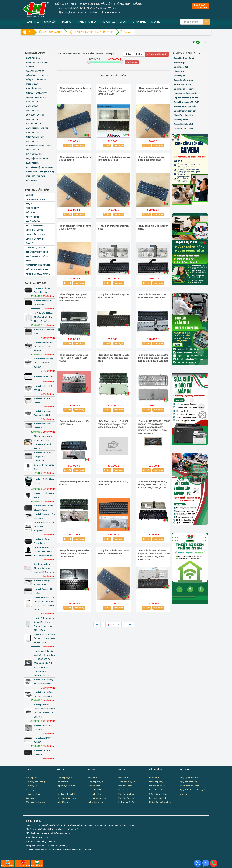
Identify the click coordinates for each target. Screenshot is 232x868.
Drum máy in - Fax (65, 790)
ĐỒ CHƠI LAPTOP (34, 154)
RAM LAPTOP (32, 132)
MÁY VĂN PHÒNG (35, 226)
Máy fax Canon (126, 790)
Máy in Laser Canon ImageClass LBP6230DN (43, 457)
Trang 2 (128, 32)
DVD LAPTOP (32, 110)
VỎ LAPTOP (32, 181)
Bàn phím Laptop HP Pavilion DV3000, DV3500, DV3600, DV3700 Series (74, 553)
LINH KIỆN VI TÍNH (35, 230)
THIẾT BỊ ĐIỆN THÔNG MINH (37, 259)
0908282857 (41, 833)
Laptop (29, 195)
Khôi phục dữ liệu (157, 790)
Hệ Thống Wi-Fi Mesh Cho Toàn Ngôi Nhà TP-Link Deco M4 (43, 317)
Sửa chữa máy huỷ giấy (185, 106)
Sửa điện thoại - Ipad (184, 58)
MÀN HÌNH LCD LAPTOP (37, 75)
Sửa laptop (179, 62)
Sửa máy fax (180, 76)
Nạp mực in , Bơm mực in (185, 93)
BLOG (123, 22)
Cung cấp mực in (64, 778)
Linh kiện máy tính (158, 798)
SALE (23, 863)
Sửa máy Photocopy (35, 802)
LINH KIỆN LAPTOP (36, 234)
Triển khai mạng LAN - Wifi (187, 102)
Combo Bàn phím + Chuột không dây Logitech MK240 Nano (44, 568)
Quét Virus (154, 778)
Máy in (29, 204)
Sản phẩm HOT (64, 782)
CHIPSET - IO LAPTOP (37, 93)
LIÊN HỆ (156, 22)
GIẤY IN (30, 243)
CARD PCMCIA (33, 58)
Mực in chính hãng (35, 199)
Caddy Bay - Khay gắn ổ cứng (40, 172)
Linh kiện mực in (64, 802)
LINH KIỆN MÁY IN (35, 239)
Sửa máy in (179, 71)
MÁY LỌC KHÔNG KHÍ (37, 269)
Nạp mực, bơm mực (66, 786)
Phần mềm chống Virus (160, 802)
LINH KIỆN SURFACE (36, 176)
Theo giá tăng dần (157, 54)
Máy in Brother (95, 794)
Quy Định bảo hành (189, 778)
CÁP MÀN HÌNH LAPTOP (37, 128)
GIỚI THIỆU (33, 22)
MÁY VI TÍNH (32, 217)
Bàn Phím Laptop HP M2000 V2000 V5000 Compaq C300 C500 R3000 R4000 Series (113, 424)
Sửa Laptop (31, 778)
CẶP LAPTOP (32, 106)
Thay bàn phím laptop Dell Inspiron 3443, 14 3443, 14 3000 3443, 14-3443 (73, 297)
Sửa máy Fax (32, 790)
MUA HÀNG (139, 22)
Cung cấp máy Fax (127, 782)
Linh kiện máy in (95, 802)
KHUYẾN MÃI (108, 22)
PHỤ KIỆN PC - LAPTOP (37, 159)
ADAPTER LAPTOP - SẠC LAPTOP (37, 64)
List (128, 54)
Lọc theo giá (132, 62)
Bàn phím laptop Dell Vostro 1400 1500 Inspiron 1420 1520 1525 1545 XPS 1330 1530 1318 (153, 358)
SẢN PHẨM (51, 22)
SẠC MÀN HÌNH (33, 163)
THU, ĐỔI (8, 863)
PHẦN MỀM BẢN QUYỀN (38, 265)
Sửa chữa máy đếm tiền (185, 111)
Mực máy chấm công (67, 798)
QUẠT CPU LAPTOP (35, 71)
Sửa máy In (31, 786)
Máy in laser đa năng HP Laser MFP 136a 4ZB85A (44, 363)
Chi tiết (68, 146)
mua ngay (79, 146)
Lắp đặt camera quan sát (186, 98)
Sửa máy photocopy (184, 89)
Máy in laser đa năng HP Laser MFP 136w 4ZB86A (44, 346)
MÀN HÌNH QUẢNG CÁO (38, 274)
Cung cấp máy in (95, 782)
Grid (139, 54)
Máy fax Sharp (125, 786)
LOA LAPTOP (32, 119)
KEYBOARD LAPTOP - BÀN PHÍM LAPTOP (39, 148)
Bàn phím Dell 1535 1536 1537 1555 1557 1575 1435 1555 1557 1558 (114, 358)
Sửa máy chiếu (181, 120)
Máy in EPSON (94, 790)
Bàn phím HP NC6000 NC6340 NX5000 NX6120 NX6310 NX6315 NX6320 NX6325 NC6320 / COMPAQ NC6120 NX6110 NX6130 (154, 427)
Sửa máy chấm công (184, 115)
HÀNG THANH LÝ (87, 22)
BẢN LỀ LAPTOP (34, 89)
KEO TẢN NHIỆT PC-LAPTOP (39, 167)
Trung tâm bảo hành (184, 124)
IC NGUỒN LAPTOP (35, 115)
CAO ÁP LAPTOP (34, 124)
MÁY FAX (31, 212)
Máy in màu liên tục (97, 798)
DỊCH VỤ (68, 22)
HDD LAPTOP (32, 141)
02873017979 (79, 12)
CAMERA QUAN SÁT (36, 248)
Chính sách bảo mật (190, 786)
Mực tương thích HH (66, 794)
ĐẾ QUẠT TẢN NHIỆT (36, 80)
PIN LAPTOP (32, 84)
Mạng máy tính (33, 794)
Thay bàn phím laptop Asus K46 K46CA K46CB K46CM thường (73, 358)
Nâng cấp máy (156, 782)
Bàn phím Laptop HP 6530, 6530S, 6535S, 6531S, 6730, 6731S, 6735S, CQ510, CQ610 (152, 485)
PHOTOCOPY (33, 208)
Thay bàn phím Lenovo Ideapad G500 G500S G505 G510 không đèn (112, 91)
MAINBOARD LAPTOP (36, 97)
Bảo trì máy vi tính (183, 84)
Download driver (157, 786)
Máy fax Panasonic (128, 798)
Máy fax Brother (126, 794)
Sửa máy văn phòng (183, 80)
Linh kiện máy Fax (127, 802)
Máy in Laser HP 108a (44, 377)
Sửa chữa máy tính (158, 794)
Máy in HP (92, 778)
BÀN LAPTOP (32, 102)
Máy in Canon (94, 786)
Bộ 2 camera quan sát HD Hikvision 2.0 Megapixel (44, 526)
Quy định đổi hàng (189, 782)
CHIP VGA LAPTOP (35, 137)
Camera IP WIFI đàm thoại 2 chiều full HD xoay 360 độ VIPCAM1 (44, 551)
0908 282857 (113, 12)
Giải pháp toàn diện (183, 128)
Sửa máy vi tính (181, 67)
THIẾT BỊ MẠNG (34, 221)
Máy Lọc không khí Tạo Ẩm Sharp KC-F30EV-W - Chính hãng (44, 638)
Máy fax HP (124, 778)
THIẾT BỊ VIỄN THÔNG (37, 252)
